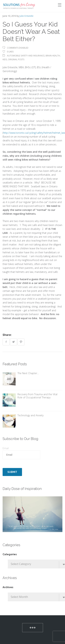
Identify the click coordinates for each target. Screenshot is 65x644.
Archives (8, 587)
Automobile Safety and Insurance (26, 56)
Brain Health (53, 56)
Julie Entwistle (27, 16)
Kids (5, 59)
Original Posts (16, 59)
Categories (10, 554)
